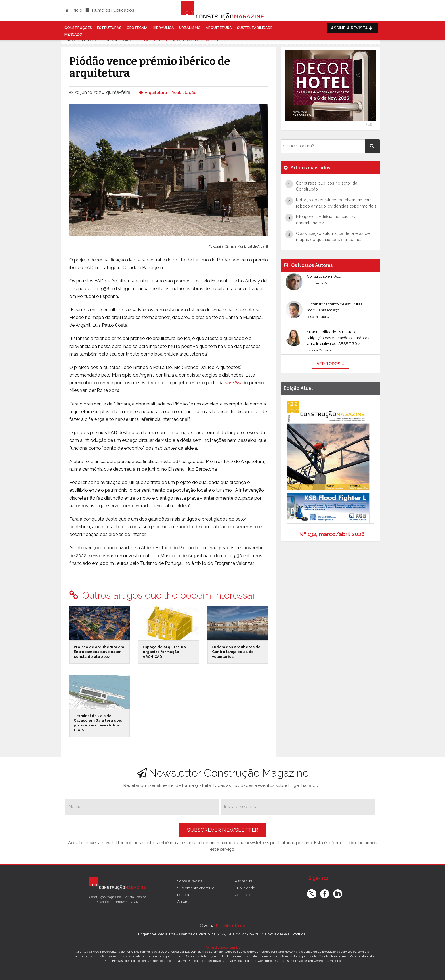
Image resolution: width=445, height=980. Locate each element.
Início (74, 10)
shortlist (233, 383)
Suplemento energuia (196, 888)
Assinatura (244, 881)
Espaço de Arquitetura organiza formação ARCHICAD (164, 652)
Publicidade (245, 888)
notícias (90, 40)
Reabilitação (184, 92)
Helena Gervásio (319, 350)
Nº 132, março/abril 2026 (332, 534)
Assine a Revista (352, 28)
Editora (183, 895)
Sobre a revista (190, 881)
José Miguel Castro (322, 317)
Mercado (73, 34)
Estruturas (109, 28)
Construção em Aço (324, 276)
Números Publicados (109, 10)
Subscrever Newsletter (223, 830)
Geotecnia (137, 28)
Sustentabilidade (255, 28)
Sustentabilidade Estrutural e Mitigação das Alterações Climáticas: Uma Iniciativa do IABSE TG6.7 (338, 338)
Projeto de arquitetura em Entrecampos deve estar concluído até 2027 (99, 652)
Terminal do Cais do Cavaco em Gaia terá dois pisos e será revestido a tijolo (98, 723)
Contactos (243, 895)
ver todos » (330, 364)
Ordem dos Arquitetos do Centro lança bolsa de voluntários (236, 652)
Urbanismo (190, 28)
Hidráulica (163, 28)
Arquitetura (219, 28)
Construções (78, 28)
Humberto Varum (320, 283)
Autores (184, 901)
